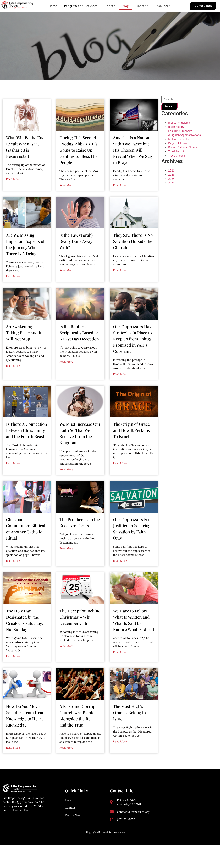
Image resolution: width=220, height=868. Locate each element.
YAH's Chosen (177, 168)
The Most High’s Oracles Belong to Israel (129, 725)
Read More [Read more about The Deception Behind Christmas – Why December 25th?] (66, 658)
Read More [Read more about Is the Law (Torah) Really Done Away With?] (66, 282)
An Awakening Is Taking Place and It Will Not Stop (24, 345)
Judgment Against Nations (185, 148)
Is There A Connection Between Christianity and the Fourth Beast (26, 442)
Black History (176, 139)
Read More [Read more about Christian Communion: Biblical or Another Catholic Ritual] (13, 573)
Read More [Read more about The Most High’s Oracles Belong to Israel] (120, 754)
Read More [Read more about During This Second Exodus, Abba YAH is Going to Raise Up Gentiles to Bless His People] (66, 197)
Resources (163, 6)
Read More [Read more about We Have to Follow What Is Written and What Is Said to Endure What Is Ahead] (120, 664)
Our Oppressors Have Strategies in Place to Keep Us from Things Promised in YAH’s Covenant (133, 351)
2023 (171, 195)
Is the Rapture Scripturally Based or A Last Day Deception (79, 345)
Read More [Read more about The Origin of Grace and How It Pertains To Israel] (120, 476)
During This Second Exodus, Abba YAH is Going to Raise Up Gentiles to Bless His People (79, 162)
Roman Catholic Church (183, 160)
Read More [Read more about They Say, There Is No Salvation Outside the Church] (120, 282)
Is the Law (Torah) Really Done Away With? (76, 253)
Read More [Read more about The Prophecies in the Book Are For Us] (66, 561)
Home (53, 6)
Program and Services (81, 6)
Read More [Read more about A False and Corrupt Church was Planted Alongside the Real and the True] (66, 760)
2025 (171, 187)
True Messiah (176, 164)
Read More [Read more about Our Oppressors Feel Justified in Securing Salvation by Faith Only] (120, 573)
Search (169, 119)
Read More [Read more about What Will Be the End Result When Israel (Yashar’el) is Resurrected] (13, 191)
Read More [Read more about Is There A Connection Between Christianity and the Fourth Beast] (13, 476)
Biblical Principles (179, 135)
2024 (171, 191)
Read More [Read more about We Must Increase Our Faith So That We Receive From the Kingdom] (66, 482)
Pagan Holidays (178, 156)
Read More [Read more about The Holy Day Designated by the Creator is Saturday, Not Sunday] (13, 669)
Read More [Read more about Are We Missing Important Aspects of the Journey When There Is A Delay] (13, 289)
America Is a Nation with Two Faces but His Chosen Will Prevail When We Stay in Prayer (133, 162)
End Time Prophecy (180, 143)
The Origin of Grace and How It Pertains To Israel (131, 442)
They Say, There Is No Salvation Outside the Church (133, 253)
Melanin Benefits (178, 152)
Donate (110, 6)
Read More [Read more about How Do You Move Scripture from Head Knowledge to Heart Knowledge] (13, 760)
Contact (142, 6)
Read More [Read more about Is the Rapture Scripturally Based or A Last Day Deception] (66, 374)
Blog (126, 6)
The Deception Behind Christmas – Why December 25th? (80, 629)
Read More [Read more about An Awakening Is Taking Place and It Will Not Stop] (13, 378)
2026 (171, 183)
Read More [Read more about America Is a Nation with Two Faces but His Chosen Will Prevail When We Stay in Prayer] (120, 197)
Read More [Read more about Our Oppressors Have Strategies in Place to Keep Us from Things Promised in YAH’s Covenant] (120, 386)
